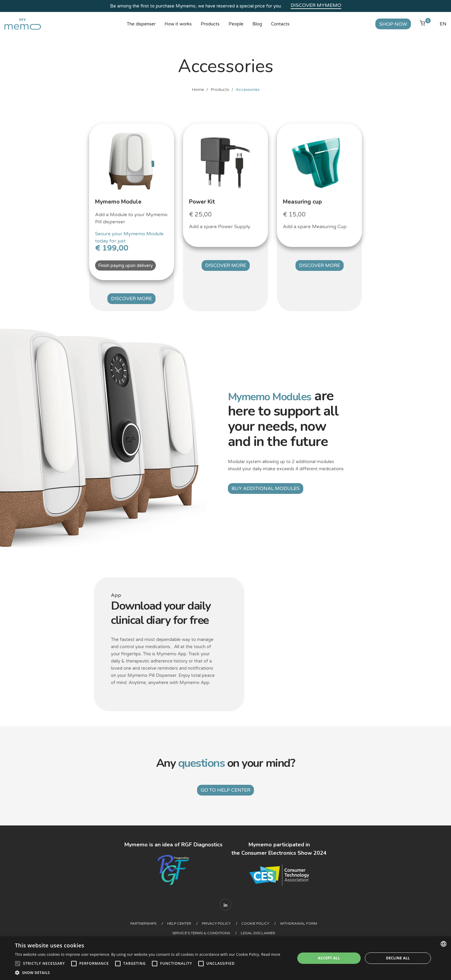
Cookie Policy (261, 921)
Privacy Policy (218, 921)
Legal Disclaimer (262, 930)
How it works (178, 28)
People (236, 28)
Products (210, 28)
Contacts (280, 28)
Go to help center (225, 787)
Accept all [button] (329, 958)
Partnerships (138, 921)
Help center (177, 921)
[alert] (225, 958)
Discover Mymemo (316, 5)
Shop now (384, 29)
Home (198, 99)
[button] (148, 973)
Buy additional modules (266, 489)
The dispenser (141, 28)
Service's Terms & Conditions (201, 930)
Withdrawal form (307, 921)
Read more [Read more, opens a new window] (271, 954)
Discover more (131, 302)
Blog (257, 28)
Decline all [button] (398, 958)
